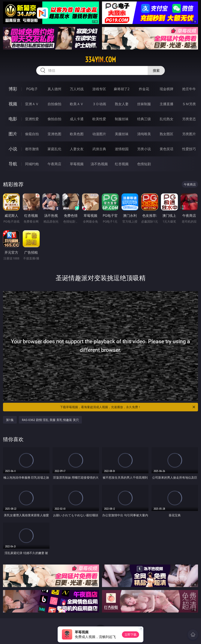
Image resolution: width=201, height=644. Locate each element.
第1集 (10, 420)
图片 (13, 134)
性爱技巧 (189, 149)
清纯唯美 (144, 134)
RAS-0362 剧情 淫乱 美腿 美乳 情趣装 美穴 (50, 420)
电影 (13, 119)
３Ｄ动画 (99, 104)
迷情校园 (122, 149)
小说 (13, 149)
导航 (13, 164)
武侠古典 (99, 149)
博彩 (13, 89)
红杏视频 (122, 164)
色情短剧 (144, 164)
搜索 (156, 70)
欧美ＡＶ (77, 104)
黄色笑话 (166, 149)
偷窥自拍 (32, 134)
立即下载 (130, 634)
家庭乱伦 (54, 149)
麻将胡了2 (122, 89)
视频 (13, 104)
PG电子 (32, 89)
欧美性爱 (99, 119)
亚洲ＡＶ (32, 104)
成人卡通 (77, 119)
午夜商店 (54, 164)
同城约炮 (32, 164)
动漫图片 (99, 134)
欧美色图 (77, 134)
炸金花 (144, 89)
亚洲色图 (54, 134)
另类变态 (189, 119)
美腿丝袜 (122, 134)
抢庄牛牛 (189, 89)
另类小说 (144, 149)
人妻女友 (77, 149)
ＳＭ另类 (189, 104)
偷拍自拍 (54, 119)
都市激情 (32, 149)
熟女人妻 (122, 104)
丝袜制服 (144, 104)
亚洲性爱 (32, 119)
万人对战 (77, 89)
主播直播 (166, 104)
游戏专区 (99, 89)
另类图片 (189, 134)
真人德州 (54, 89)
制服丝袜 (122, 119)
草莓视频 (77, 164)
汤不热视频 (99, 164)
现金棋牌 (166, 89)
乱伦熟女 (166, 119)
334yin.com (100, 60)
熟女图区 (166, 134)
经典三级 (144, 119)
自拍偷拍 (54, 104)
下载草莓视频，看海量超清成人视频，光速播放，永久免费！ (128, 407)
